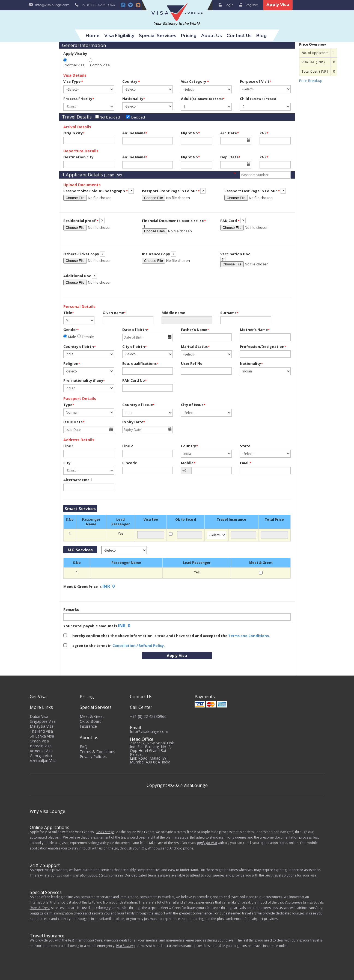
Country (131, 81)
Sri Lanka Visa (42, 736)
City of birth (134, 347)
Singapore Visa (43, 721)
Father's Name (194, 330)
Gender (70, 330)
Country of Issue (139, 405)
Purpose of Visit (255, 81)
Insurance (88, 726)
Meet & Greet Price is (82, 587)
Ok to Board (91, 721)
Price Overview (313, 44)
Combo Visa (100, 65)
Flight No (190, 133)
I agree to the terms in (114, 646)
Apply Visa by (75, 54)
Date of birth (136, 330)
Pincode (130, 463)
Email (246, 463)
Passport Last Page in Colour (252, 191)
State (245, 446)
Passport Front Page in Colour (171, 191)
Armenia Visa (41, 751)
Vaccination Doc (235, 254)
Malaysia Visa (42, 726)
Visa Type (73, 81)
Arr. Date (230, 133)
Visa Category (195, 81)
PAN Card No (134, 380)
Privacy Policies (93, 757)
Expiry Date (134, 422)
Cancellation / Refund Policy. (139, 646)
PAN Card (230, 221)
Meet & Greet (92, 716)
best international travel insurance (93, 940)
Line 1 (69, 446)
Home (93, 36)
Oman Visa (39, 741)
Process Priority (79, 99)
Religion (71, 363)
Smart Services (80, 508)
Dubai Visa (39, 716)
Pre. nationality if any (83, 380)
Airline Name (135, 133)
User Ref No (192, 363)
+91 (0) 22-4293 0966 (98, 5)
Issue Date (74, 422)
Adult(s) (203, 99)
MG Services (80, 550)
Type (68, 405)
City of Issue (193, 405)
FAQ (84, 747)
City (67, 463)
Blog (261, 36)
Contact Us (239, 36)
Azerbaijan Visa (43, 761)
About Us (212, 36)
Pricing (189, 36)
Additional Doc (77, 276)
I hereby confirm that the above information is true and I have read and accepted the (167, 636)
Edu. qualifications (139, 363)
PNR (264, 133)
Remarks (71, 609)
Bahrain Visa (41, 746)
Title (68, 313)
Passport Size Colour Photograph (96, 191)
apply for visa (207, 843)
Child (258, 99)
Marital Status (194, 347)
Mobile (188, 463)
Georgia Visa (41, 756)
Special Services (158, 36)
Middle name (173, 313)
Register (252, 5)
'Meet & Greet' (40, 908)
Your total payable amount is (90, 626)
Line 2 (127, 446)
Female (88, 337)
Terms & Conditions (97, 752)
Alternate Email (78, 480)
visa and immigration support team (82, 875)
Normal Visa (75, 65)
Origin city (73, 133)
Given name (113, 313)
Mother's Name (254, 330)
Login (229, 5)
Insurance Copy (156, 254)
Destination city (78, 157)
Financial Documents (174, 221)
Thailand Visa (41, 731)
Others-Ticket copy (81, 254)
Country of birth (79, 347)
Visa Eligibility (119, 36)
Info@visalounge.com (52, 5)
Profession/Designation (262, 347)
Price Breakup (311, 81)
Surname (228, 313)
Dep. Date (230, 157)
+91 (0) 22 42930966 (148, 716)
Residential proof (81, 221)
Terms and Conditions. (249, 636)
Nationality (133, 99)
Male (72, 337)
